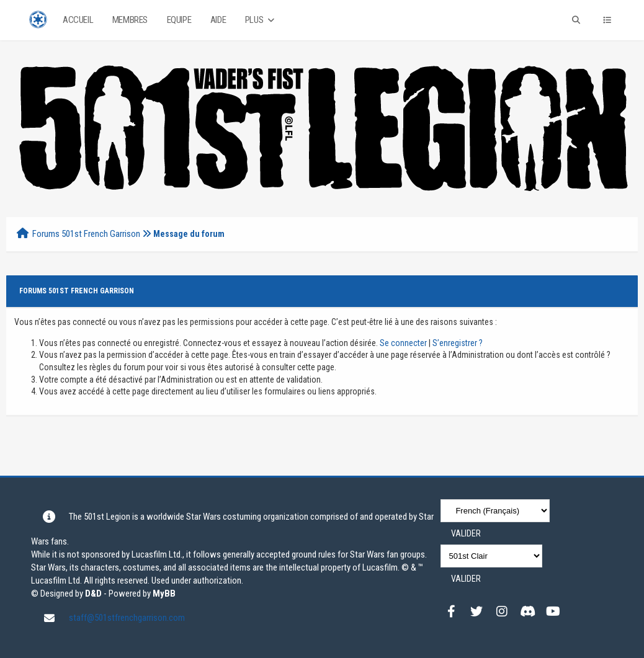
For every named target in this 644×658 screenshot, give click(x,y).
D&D (93, 594)
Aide (218, 20)
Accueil (78, 20)
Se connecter (403, 343)
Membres (130, 20)
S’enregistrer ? (458, 343)
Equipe (179, 20)
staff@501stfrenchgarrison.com (127, 618)
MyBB (164, 594)
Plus (261, 20)
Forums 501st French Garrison (86, 234)
